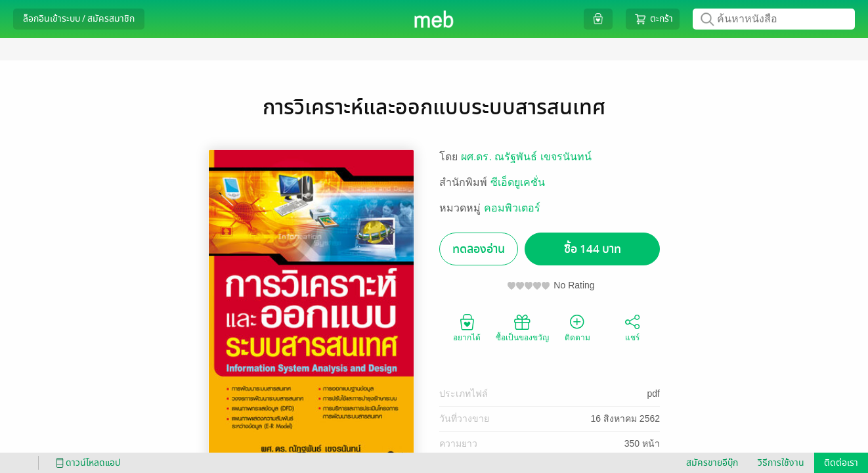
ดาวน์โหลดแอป (86, 463)
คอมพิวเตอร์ (512, 208)
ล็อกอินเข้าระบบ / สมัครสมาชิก (79, 19)
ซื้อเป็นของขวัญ (522, 327)
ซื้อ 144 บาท (593, 249)
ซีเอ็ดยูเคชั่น (518, 182)
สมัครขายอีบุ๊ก (712, 463)
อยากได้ (467, 327)
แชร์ (632, 327)
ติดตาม (577, 327)
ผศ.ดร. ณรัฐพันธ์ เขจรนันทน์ (526, 157)
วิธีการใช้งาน (781, 463)
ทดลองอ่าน (479, 249)
